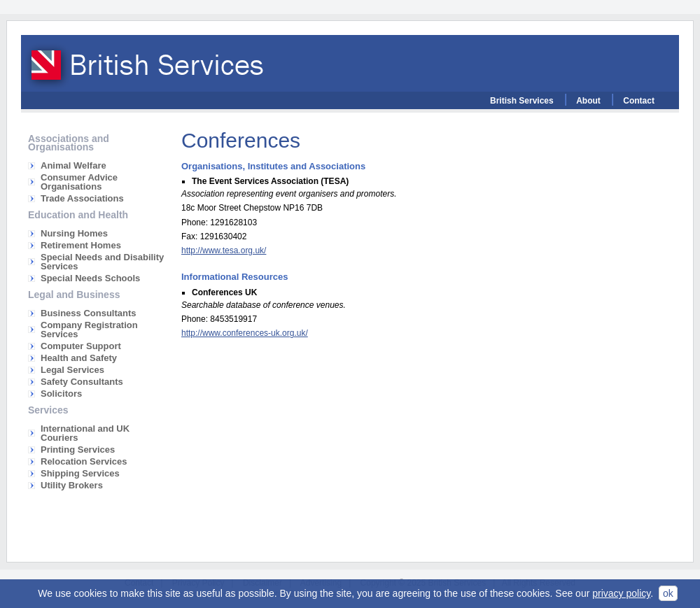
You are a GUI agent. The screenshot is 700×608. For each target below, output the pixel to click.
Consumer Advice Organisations (79, 182)
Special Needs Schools (90, 278)
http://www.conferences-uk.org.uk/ (245, 333)
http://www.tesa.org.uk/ (224, 250)
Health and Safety (79, 358)
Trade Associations (82, 198)
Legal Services (72, 370)
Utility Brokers (72, 485)
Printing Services (78, 450)
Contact (639, 101)
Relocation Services (84, 461)
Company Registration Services (89, 330)
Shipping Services (80, 473)
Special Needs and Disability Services (102, 262)
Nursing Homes (74, 233)
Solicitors (61, 394)
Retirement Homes (81, 245)
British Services (522, 101)
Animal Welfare (73, 165)
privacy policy (621, 593)
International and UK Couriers (85, 433)
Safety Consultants (82, 382)
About (588, 101)
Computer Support (81, 346)
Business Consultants (89, 313)
